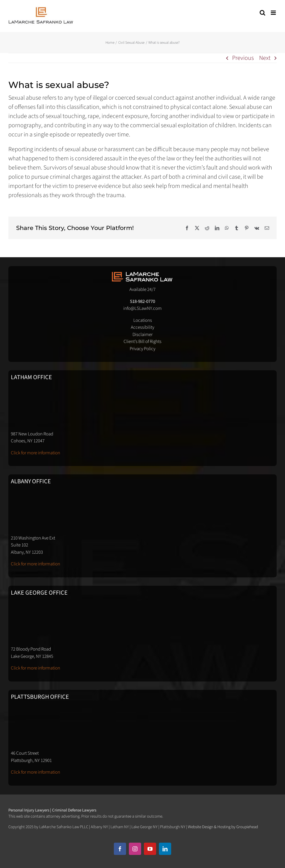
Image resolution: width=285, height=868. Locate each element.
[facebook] (120, 849)
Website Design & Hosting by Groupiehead (223, 827)
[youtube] (150, 849)
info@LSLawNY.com (142, 308)
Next (265, 58)
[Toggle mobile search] (262, 13)
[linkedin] (165, 849)
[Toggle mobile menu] (274, 13)
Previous (243, 58)
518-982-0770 (142, 301)
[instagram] (135, 849)
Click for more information (35, 453)
